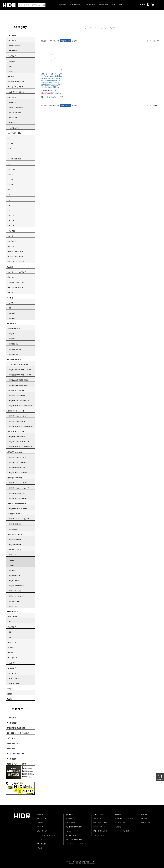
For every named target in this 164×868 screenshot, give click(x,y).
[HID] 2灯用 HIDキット (15, 545)
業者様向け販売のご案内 (16, 728)
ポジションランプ (43, 839)
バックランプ (12, 642)
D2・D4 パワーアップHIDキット (18, 365)
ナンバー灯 (11, 663)
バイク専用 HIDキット (15, 534)
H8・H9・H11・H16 (14, 159)
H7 (8, 154)
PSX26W (10, 185)
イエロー (11, 66)
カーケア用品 (42, 844)
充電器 (10, 694)
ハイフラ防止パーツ (14, 128)
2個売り (12, 565)
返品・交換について (100, 831)
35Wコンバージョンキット (16, 390)
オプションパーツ (13, 97)
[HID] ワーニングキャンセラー (17, 596)
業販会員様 (104, 5)
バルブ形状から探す (14, 133)
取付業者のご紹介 (13, 743)
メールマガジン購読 (122, 831)
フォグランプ (12, 56)
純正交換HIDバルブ (14, 329)
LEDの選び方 (11, 718)
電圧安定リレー (13, 102)
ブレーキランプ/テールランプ (48, 835)
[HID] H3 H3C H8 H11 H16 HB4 (18, 509)
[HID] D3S (12, 339)
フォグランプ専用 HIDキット (17, 503)
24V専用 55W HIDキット (15, 514)
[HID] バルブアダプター (15, 601)
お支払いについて (100, 827)
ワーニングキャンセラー (15, 113)
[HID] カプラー (13, 606)
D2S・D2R (11, 221)
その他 (9, 699)
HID (10, 637)
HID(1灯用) (12, 313)
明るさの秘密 (12, 723)
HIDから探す (11, 323)
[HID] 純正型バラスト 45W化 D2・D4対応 (20, 370)
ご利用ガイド (90, 5)
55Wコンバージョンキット (16, 411)
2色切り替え (12, 61)
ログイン (142, 5)
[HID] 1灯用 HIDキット (15, 539)
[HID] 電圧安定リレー (14, 575)
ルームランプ (12, 668)
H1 (8, 138)
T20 (9, 205)
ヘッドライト (12, 41)
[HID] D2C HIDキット (15, 529)
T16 (9, 200)
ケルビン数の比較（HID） (16, 754)
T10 (9, 195)
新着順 (74, 41)
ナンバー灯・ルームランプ (16, 92)
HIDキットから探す (14, 359)
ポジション (11, 277)
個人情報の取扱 (120, 822)
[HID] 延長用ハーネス (14, 581)
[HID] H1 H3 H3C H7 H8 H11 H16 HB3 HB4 (21, 406)
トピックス (11, 738)
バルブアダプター (13, 118)
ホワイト (11, 71)
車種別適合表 (75, 5)
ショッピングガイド (100, 818)
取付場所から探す (13, 612)
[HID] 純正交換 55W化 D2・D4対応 (18, 380)
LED (10, 308)
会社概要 (144, 818)
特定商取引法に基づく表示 (124, 818)
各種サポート (117, 5)
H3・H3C (11, 143)
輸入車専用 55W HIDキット (16, 478)
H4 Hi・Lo (11, 149)
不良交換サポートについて (17, 764)
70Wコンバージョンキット (16, 431)
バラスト (10, 293)
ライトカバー (12, 123)
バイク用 (10, 298)
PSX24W (10, 179)
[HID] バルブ (12, 570)
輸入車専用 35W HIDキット (16, 452)
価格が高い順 (54, 41)
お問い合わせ (145, 822)
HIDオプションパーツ (14, 550)
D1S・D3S (11, 215)
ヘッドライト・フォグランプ (17, 272)
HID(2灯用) (12, 318)
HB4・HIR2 (11, 174)
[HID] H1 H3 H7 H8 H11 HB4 (17, 467)
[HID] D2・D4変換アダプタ (16, 586)
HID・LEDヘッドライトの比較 (18, 733)
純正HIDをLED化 (13, 51)
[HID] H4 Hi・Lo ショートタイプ (18, 395)
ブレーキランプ (12, 658)
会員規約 (118, 827)
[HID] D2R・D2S (14, 344)
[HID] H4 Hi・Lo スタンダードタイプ (19, 401)
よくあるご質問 (99, 835)
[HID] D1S (12, 334)
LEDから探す (11, 35)
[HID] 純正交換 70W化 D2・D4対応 (18, 385)
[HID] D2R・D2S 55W (15, 349)
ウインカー (11, 77)
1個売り (12, 560)
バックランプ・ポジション (16, 82)
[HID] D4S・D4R (14, 354)
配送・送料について (100, 822)
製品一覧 (62, 5)
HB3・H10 (11, 169)
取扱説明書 (11, 748)
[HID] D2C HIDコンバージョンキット (19, 473)
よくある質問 (12, 759)
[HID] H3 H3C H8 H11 (15, 524)
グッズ (40, 848)
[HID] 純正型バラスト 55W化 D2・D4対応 (20, 375)
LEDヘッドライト (13, 617)
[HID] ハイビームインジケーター (17, 591)
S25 (9, 210)
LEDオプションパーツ (14, 678)
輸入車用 (10, 267)
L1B (9, 190)
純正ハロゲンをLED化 (14, 46)
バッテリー (11, 689)
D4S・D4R (11, 226)
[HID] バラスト (13, 555)
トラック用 (11, 231)
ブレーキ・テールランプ (15, 87)
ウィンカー (41, 827)
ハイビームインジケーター (16, 107)
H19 (9, 164)
